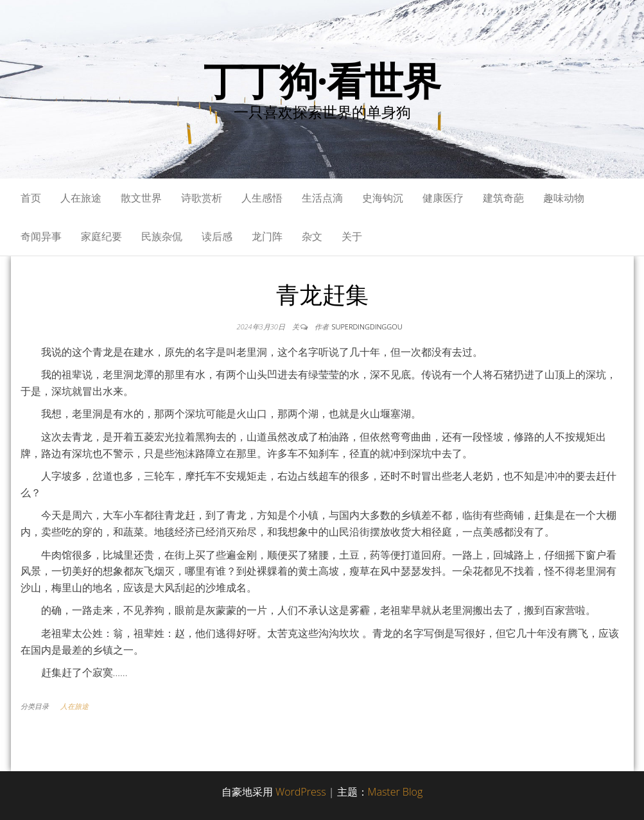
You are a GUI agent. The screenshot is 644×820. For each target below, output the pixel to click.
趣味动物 (564, 198)
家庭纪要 (101, 236)
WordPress (301, 792)
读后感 (217, 236)
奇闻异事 (41, 236)
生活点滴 (322, 198)
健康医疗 (443, 198)
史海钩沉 (383, 198)
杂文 (312, 236)
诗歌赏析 (202, 198)
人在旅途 (81, 198)
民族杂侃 (162, 236)
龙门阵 (267, 236)
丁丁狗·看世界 (322, 80)
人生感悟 (262, 198)
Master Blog (396, 792)
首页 (31, 198)
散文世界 (141, 198)
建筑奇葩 (503, 198)
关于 (352, 236)
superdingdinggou (367, 327)
